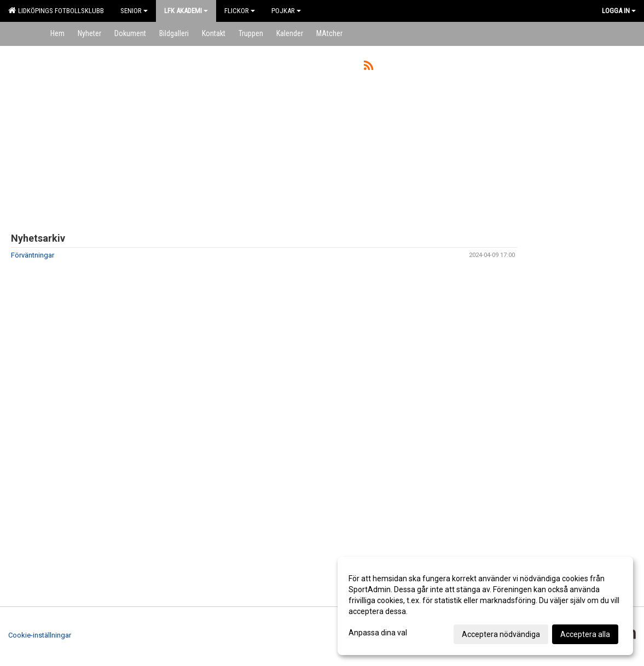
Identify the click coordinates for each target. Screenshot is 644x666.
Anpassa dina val (378, 633)
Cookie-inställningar (40, 635)
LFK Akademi (186, 11)
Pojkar (286, 11)
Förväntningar (33, 255)
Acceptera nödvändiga (501, 634)
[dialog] (485, 606)
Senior (134, 11)
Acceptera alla (585, 634)
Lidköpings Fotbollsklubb (56, 10)
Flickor (240, 11)
